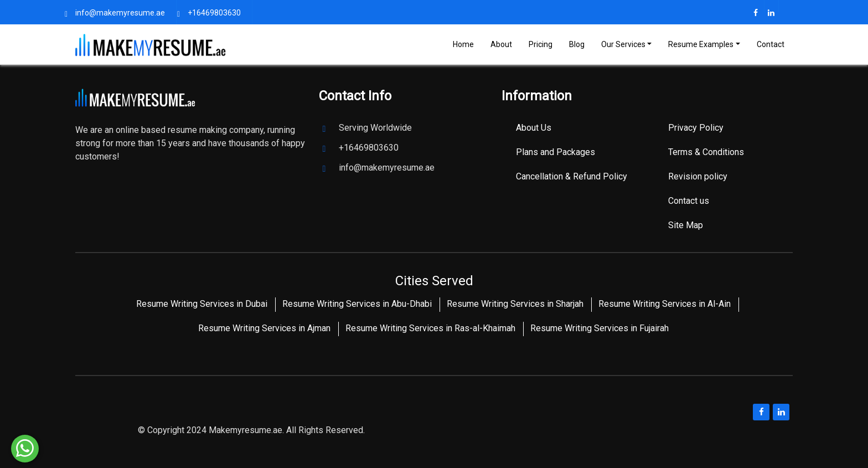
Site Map (686, 225)
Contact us (689, 201)
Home (463, 44)
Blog (577, 44)
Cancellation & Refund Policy (572, 176)
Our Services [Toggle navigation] (623, 44)
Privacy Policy (696, 128)
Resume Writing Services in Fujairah (600, 328)
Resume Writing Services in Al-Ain (665, 304)
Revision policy (698, 176)
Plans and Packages (556, 152)
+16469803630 (214, 13)
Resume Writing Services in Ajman (264, 328)
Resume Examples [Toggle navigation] (701, 44)
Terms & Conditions (706, 152)
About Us (534, 128)
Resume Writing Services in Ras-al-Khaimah (430, 328)
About (501, 44)
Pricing (541, 44)
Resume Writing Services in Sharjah (515, 304)
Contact (771, 44)
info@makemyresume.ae (120, 13)
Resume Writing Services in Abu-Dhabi (357, 304)
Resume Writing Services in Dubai (202, 304)
